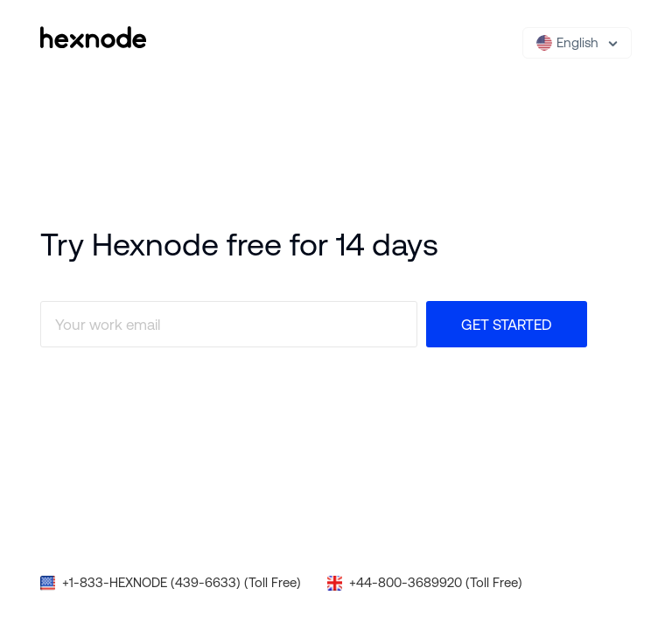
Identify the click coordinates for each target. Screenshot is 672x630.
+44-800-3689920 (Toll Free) (436, 582)
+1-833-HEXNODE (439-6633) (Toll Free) (182, 582)
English (567, 43)
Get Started (507, 325)
